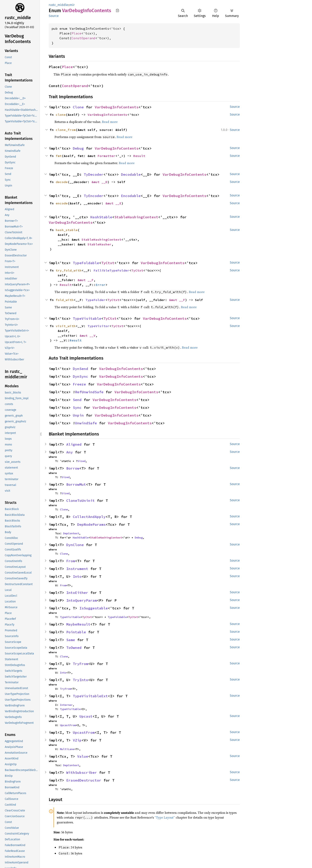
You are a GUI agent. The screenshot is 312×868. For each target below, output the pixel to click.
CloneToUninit (80, 501)
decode (62, 182)
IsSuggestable (94, 608)
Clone (78, 107)
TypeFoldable (86, 263)
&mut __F (86, 280)
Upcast (86, 716)
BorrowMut (76, 484)
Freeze (79, 384)
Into (77, 576)
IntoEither (77, 593)
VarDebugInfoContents (117, 107)
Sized (81, 461)
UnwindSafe (86, 423)
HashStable (101, 217)
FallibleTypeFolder (111, 270)
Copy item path (117, 10)
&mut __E (113, 203)
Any (70, 452)
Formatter (106, 156)
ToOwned (74, 648)
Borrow (73, 468)
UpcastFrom (68, 725)
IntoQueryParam (82, 600)
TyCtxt (108, 263)
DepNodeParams (91, 524)
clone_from (66, 130)
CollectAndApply (89, 517)
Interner (66, 705)
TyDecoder (94, 174)
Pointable (76, 632)
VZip (77, 740)
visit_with (66, 326)
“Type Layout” (165, 817)
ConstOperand (83, 38)
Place (76, 33)
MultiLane (67, 749)
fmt (59, 156)
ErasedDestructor (84, 780)
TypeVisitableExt (90, 696)
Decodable (131, 174)
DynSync (80, 376)
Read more (110, 122)
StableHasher (99, 244)
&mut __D (99, 182)
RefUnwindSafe (89, 392)
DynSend (80, 369)
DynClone (75, 545)
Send (77, 400)
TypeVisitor (98, 326)
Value (83, 756)
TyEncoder (94, 196)
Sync (77, 408)
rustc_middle (58, 5)
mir (72, 5)
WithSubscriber (82, 772)
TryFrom (80, 664)
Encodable (131, 196)
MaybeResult (78, 624)
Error (100, 285)
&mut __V (88, 335)
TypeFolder (96, 300)
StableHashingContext (136, 217)
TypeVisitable (87, 318)
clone (61, 115)
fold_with (65, 300)
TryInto (80, 680)
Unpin (78, 415)
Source (54, 16)
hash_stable (67, 230)
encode (62, 203)
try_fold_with (69, 270)
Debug (78, 148)
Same (71, 640)
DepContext (71, 533)
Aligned (74, 444)
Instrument (77, 569)
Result (139, 156)
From (71, 561)
